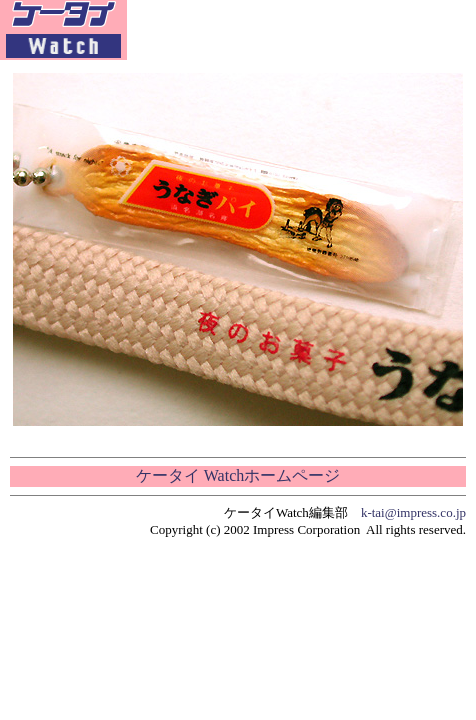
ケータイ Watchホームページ (238, 475)
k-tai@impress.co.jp (413, 512)
